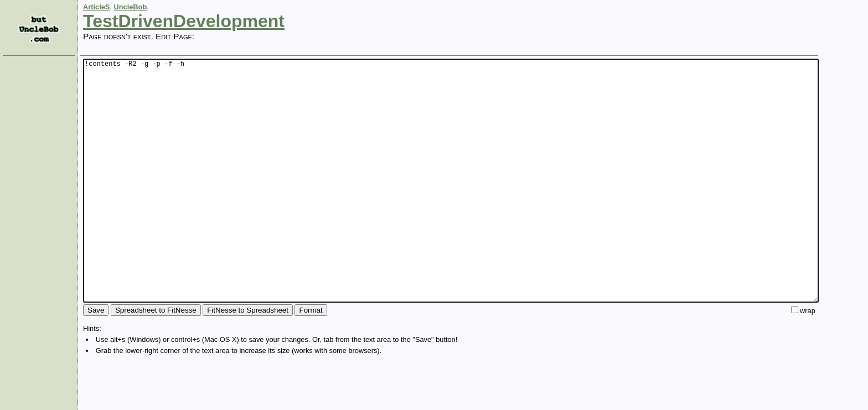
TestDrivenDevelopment (184, 21)
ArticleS (96, 7)
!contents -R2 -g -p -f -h (451, 206)
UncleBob (131, 7)
